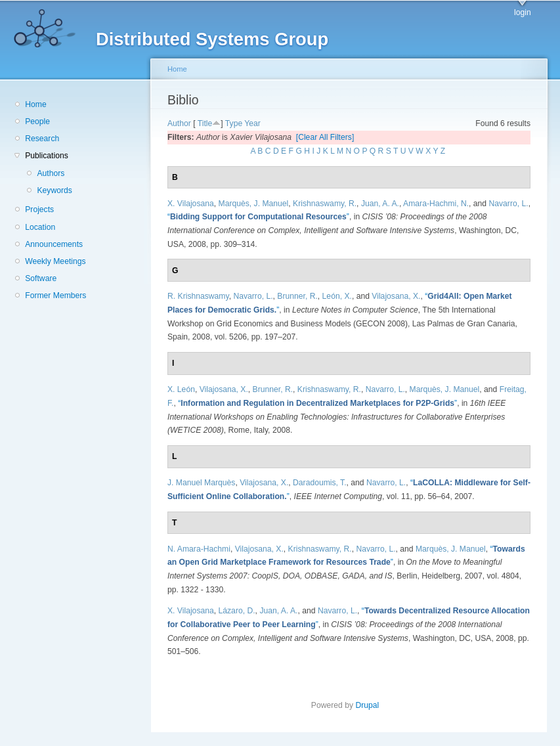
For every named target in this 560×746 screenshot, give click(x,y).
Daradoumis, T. (320, 483)
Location (40, 227)
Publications (47, 156)
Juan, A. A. (380, 204)
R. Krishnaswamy (198, 296)
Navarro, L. (508, 204)
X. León (181, 389)
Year (252, 123)
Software (41, 278)
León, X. (337, 296)
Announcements (54, 244)
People (37, 121)
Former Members (55, 296)
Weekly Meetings (55, 261)
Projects (39, 209)
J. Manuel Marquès (201, 483)
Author (179, 123)
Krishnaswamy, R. (325, 204)
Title (205, 123)
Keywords (54, 190)
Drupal (371, 705)
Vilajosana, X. (396, 296)
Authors (51, 173)
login (523, 12)
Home (35, 104)
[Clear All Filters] (325, 137)
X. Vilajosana (191, 204)
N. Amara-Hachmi (199, 549)
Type (234, 123)
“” (258, 217)
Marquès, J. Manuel (254, 204)
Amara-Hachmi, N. (436, 204)
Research (42, 139)
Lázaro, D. (237, 611)
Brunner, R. (297, 296)
